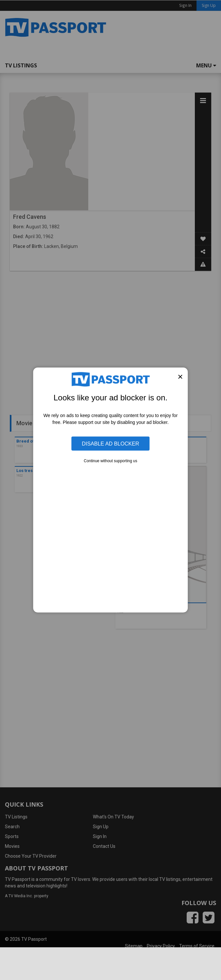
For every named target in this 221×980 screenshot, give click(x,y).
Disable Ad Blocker (110, 444)
